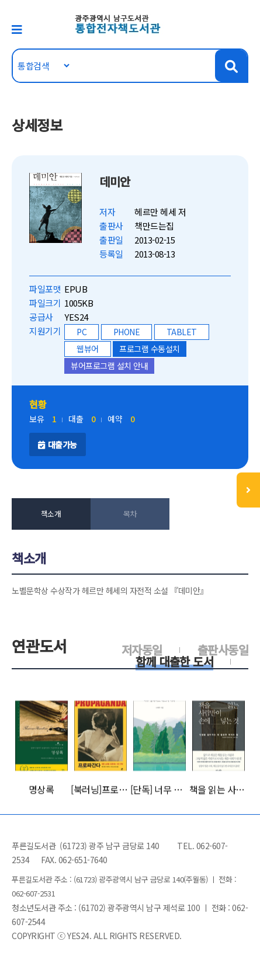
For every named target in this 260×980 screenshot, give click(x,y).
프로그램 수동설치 (150, 349)
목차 (130, 514)
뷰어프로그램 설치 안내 (109, 366)
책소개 (51, 514)
